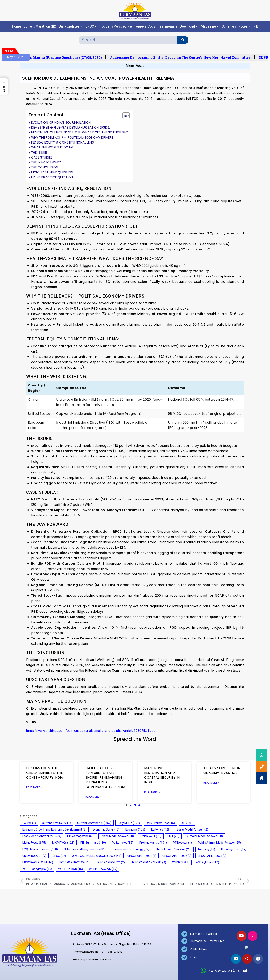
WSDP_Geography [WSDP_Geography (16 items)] (37, 869)
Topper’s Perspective (116, 26)
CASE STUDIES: (42, 157)
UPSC (91, 26)
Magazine (210, 26)
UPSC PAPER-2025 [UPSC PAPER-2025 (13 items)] (74, 862)
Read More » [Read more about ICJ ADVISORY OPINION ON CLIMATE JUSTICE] (211, 783)
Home (16, 26)
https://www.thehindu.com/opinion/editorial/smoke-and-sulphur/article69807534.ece (91, 731)
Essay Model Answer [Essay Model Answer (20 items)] (193, 829)
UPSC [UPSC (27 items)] (59, 856)
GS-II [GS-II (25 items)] (173, 836)
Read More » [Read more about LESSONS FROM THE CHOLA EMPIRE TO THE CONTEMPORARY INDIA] (34, 787)
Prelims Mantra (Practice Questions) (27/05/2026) (68, 57)
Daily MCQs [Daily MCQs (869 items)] (129, 823)
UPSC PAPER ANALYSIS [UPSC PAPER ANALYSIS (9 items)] (148, 862)
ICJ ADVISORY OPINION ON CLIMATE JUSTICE (222, 770)
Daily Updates (70, 26)
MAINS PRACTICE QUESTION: (53, 177)
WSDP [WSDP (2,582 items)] (181, 862)
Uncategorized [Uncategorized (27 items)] (234, 849)
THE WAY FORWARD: (47, 162)
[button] (124, 116)
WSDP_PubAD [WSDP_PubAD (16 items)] (71, 869)
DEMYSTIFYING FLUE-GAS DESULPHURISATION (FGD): (71, 127)
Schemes (229, 26)
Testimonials (168, 26)
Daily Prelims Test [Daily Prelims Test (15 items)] (160, 823)
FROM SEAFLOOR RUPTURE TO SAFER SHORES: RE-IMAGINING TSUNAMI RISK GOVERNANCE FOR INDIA (105, 777)
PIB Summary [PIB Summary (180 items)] (93, 843)
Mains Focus (135, 66)
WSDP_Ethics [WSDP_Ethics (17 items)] (207, 862)
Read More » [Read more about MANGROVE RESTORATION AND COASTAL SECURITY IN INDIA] (152, 792)
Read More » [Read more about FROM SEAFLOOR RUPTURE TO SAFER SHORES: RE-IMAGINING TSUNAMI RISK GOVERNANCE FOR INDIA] (93, 797)
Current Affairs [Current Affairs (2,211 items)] (57, 823)
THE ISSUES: (40, 152)
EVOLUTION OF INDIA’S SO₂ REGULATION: (61, 122)
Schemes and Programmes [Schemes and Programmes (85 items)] (85, 849)
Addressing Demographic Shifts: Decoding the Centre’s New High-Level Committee (188, 57)
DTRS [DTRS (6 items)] (187, 823)
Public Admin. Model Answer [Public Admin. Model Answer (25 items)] (219, 843)
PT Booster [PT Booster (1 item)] (182, 843)
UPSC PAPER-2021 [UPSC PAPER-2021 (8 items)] (142, 856)
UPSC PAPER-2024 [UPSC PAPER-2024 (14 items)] (38, 862)
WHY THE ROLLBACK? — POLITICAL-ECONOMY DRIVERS (72, 137)
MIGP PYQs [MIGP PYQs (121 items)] (63, 843)
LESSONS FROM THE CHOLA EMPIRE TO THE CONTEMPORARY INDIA (45, 773)
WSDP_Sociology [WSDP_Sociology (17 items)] (103, 869)
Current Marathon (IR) (40, 26)
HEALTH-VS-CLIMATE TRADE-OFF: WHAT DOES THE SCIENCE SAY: (80, 132)
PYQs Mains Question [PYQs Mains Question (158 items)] (40, 849)
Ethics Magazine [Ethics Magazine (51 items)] (81, 836)
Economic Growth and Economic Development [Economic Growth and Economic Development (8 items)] (54, 829)
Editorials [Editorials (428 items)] (161, 829)
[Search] (183, 40)
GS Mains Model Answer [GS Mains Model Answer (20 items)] (204, 836)
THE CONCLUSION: (45, 167)
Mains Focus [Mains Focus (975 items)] (34, 843)
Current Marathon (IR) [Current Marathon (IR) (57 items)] (94, 823)
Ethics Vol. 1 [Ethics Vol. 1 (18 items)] (151, 836)
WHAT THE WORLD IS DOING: (53, 147)
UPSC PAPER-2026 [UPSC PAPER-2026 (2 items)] (110, 862)
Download (189, 26)
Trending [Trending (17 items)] (206, 849)
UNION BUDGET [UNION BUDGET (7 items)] (34, 856)
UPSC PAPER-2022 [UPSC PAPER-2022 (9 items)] (177, 856)
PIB (256, 26)
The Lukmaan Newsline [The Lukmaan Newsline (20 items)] (173, 849)
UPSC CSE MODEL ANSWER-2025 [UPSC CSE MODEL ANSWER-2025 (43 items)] (97, 856)
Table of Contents (47, 115)
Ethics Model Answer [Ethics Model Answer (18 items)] (117, 836)
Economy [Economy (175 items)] (135, 829)
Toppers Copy (145, 26)
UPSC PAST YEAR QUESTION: (53, 172)
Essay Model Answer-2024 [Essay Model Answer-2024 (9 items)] (42, 836)
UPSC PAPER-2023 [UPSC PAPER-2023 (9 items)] (212, 856)
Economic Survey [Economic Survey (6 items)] (106, 829)
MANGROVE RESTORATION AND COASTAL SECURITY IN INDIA (162, 775)
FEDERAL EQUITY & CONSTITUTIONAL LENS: (63, 142)
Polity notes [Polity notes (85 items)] (123, 843)
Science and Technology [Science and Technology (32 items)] (130, 849)
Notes (244, 26)
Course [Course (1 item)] (29, 823)
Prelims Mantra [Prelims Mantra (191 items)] (153, 843)
